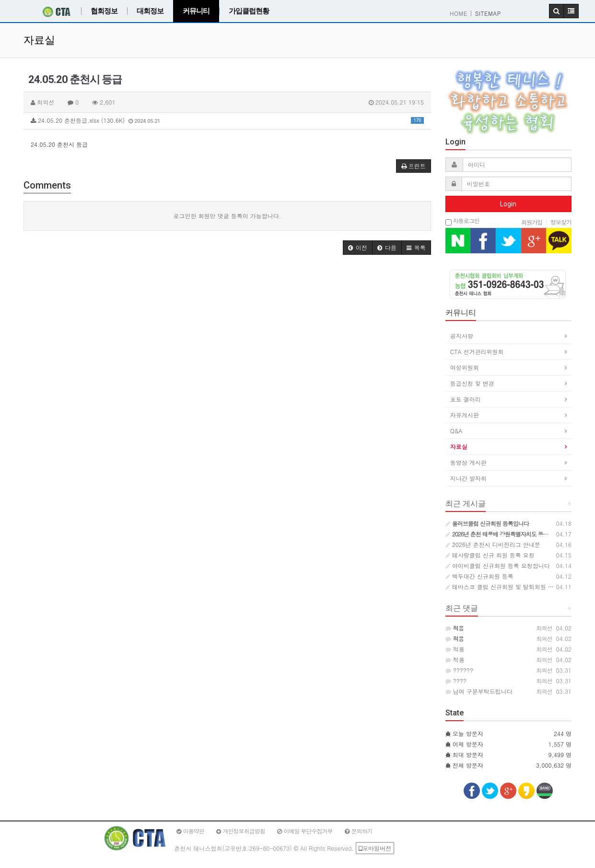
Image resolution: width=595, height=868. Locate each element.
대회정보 (150, 11)
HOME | (461, 13)
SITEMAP (488, 13)
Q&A (456, 431)
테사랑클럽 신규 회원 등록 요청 (490, 555)
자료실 (459, 446)
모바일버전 (375, 848)
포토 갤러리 (466, 399)
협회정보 (104, 11)
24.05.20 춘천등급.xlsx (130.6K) (227, 120)
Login (508, 204)
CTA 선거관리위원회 (477, 351)
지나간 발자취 (468, 478)
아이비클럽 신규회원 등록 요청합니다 (498, 565)
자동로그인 (462, 221)
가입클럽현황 (249, 11)
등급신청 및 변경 (472, 383)
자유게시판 (465, 415)
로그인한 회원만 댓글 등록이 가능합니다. (227, 216)
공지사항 (462, 336)
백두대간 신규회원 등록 (479, 576)
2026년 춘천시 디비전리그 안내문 (493, 544)
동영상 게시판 (468, 462)
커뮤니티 (196, 11)
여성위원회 (465, 367)
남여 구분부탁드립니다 (479, 691)
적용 (455, 649)
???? (456, 681)
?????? (459, 670)
